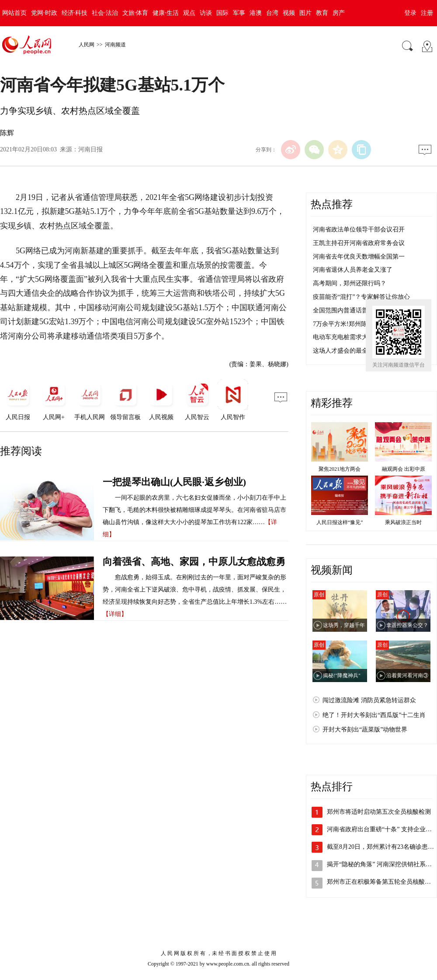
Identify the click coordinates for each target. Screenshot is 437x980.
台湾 (272, 13)
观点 (189, 13)
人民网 (87, 45)
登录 (410, 13)
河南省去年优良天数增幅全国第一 (359, 257)
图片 (305, 13)
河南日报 (90, 149)
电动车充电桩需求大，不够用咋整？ (362, 337)
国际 (222, 13)
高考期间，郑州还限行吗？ (350, 283)
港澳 (256, 13)
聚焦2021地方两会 (340, 469)
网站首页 (14, 13)
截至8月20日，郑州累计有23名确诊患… (380, 847)
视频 (289, 13)
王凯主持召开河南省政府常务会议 (359, 243)
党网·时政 (44, 13)
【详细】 (115, 614)
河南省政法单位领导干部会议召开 (359, 229)
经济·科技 (75, 13)
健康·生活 (166, 13)
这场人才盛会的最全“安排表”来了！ (361, 351)
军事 (239, 13)
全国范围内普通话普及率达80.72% (359, 310)
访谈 (206, 13)
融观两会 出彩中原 (404, 469)
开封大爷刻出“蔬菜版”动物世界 (365, 730)
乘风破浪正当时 (403, 522)
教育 (322, 13)
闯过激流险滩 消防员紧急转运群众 (369, 700)
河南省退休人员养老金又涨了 (353, 270)
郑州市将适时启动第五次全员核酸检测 (379, 812)
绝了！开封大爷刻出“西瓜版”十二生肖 (374, 715)
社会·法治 (105, 13)
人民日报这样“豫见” (340, 522)
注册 (427, 13)
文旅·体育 (135, 13)
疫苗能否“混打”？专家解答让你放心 (361, 297)
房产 (339, 13)
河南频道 (115, 45)
